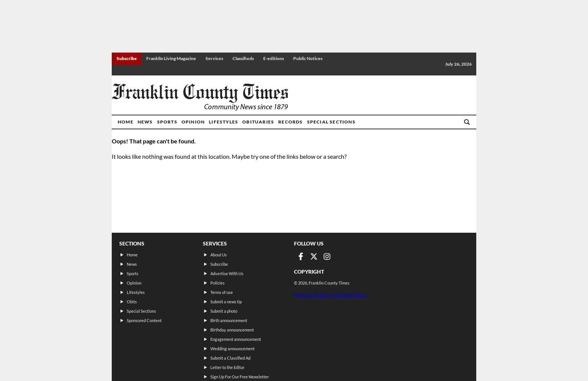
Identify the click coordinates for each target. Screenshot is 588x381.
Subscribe (127, 58)
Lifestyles (223, 122)
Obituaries (258, 122)
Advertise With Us (227, 273)
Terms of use (222, 292)
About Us (219, 255)
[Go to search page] (467, 122)
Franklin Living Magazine (171, 58)
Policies (217, 283)
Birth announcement (229, 320)
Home (126, 122)
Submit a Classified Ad (230, 358)
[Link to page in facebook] (301, 256)
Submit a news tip (226, 302)
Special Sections (331, 122)
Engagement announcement (236, 339)
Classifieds (243, 58)
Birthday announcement (232, 330)
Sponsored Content (144, 320)
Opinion (193, 122)
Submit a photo (224, 311)
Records (290, 122)
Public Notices (308, 58)
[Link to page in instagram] (327, 256)
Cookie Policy (349, 294)
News (145, 122)
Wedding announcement (232, 349)
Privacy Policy (312, 294)
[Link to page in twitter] (314, 256)
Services (214, 58)
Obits (132, 302)
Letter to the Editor (227, 367)
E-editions (274, 58)
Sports (167, 122)
